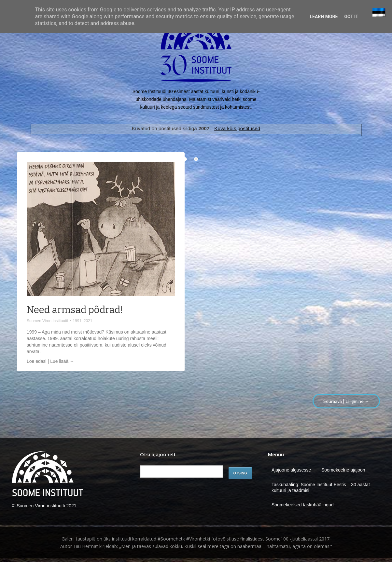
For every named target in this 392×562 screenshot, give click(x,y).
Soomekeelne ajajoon (343, 470)
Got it (351, 17)
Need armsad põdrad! (75, 310)
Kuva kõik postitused (237, 128)
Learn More (324, 17)
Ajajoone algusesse (291, 470)
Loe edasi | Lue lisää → (50, 361)
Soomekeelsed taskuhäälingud (303, 505)
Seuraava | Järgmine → (346, 401)
